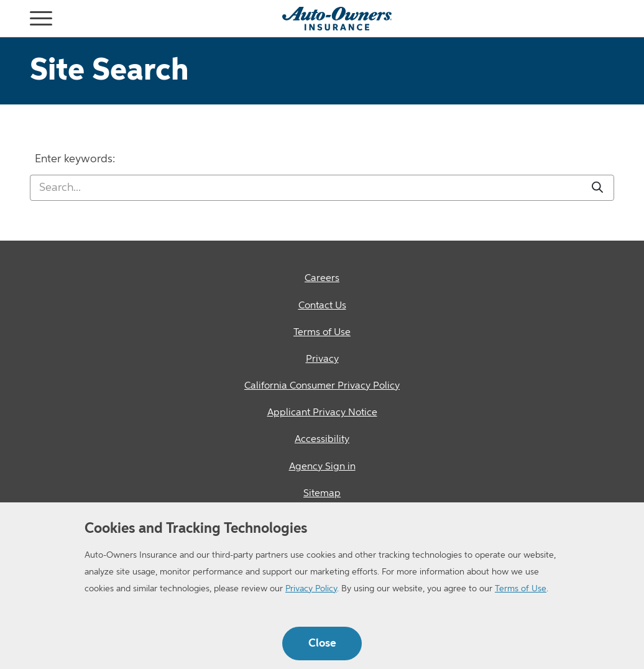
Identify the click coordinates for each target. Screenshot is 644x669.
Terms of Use (521, 589)
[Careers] (322, 279)
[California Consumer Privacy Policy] (322, 386)
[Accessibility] (322, 440)
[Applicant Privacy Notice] (322, 413)
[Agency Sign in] (322, 467)
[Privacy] (322, 360)
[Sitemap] (322, 494)
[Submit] (597, 188)
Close (322, 644)
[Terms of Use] (322, 333)
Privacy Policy (311, 589)
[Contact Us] (322, 306)
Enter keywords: (75, 159)
